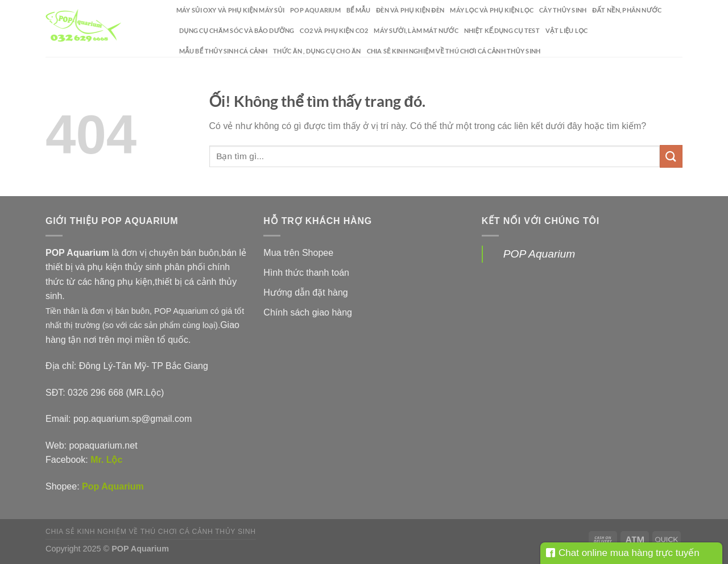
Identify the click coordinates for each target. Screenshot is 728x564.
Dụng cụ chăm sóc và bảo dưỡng (237, 30)
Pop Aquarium (113, 486)
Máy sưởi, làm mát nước (416, 30)
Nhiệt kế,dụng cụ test (502, 30)
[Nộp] (671, 156)
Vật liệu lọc (567, 30)
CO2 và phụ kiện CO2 (334, 30)
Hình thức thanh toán (306, 273)
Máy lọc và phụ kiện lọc (492, 10)
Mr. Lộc (106, 460)
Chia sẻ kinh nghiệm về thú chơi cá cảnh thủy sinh (454, 51)
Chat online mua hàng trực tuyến (623, 553)
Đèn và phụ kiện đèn (410, 10)
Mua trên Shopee (298, 253)
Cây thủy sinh (563, 10)
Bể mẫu (358, 10)
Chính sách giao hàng (308, 312)
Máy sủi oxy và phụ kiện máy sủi (230, 10)
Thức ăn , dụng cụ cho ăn (317, 51)
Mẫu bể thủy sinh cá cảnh (223, 51)
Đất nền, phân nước (627, 10)
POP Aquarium (315, 10)
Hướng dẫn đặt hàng (305, 293)
